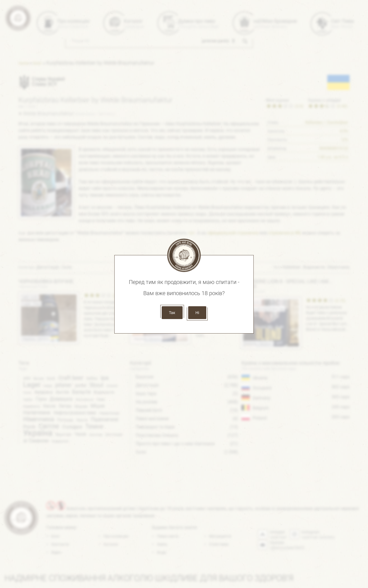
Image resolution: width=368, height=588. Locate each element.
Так (172, 313)
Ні (197, 313)
